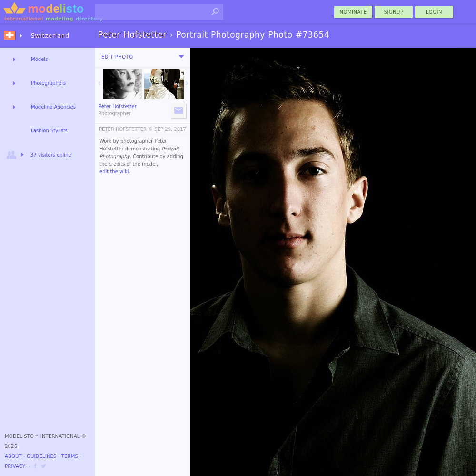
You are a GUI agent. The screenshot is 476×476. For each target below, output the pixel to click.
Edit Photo (117, 57)
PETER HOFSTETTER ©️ (126, 129)
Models (39, 59)
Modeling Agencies (53, 107)
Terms (70, 456)
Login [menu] (434, 12)
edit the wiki (114, 172)
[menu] (181, 57)
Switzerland (50, 36)
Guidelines (42, 456)
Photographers (48, 83)
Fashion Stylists (49, 131)
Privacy (15, 466)
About (13, 456)
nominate (353, 12)
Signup (394, 12)
